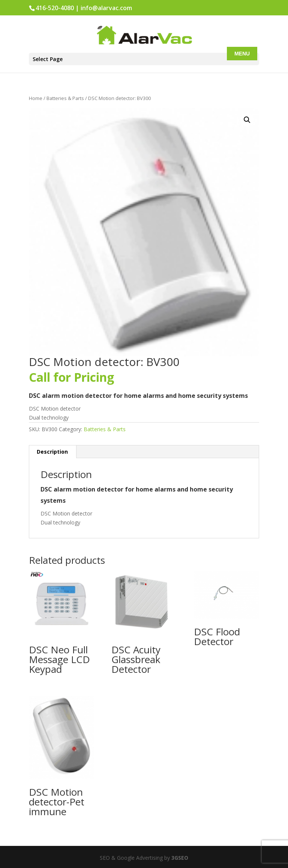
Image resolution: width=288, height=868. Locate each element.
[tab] (52, 452)
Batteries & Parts (65, 98)
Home (36, 98)
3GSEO (179, 858)
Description (52, 452)
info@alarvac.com (106, 8)
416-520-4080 (55, 8)
